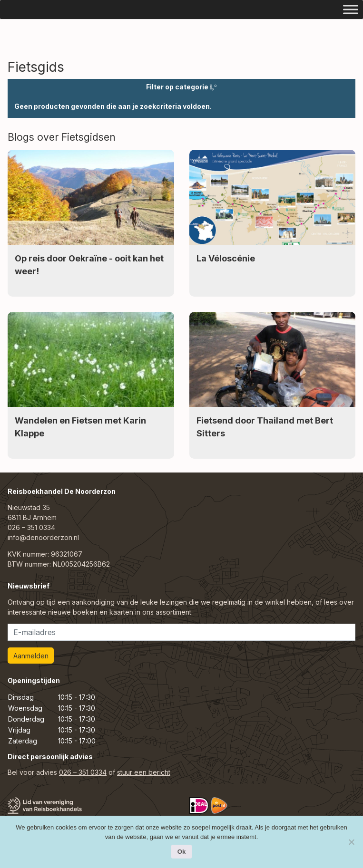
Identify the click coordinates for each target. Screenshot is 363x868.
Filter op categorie (181, 87)
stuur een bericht (144, 772)
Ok (181, 852)
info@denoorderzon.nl (43, 537)
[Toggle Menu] (351, 9)
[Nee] (351, 842)
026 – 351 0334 (31, 527)
